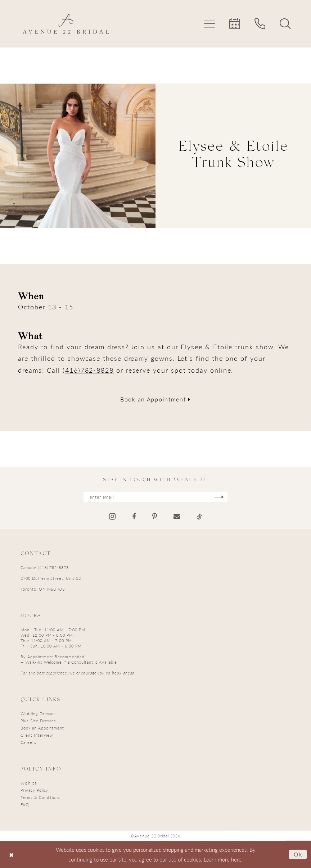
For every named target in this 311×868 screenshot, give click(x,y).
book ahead (123, 673)
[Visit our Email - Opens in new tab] (177, 517)
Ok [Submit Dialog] (298, 854)
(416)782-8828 (88, 370)
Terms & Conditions (40, 797)
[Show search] (285, 24)
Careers (28, 742)
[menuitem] (209, 24)
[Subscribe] (219, 497)
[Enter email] (155, 497)
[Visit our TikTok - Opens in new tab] (199, 517)
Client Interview (37, 735)
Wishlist (29, 783)
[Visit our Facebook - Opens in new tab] (134, 517)
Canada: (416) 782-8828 (45, 567)
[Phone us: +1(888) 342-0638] (260, 24)
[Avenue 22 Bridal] (66, 24)
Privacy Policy (34, 790)
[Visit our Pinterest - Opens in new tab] (155, 517)
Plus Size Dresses (38, 721)
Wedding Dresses (38, 714)
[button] (209, 24)
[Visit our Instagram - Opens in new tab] (112, 516)
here (236, 859)
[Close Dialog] (11, 855)
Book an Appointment (155, 399)
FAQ (25, 805)
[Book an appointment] (235, 24)
